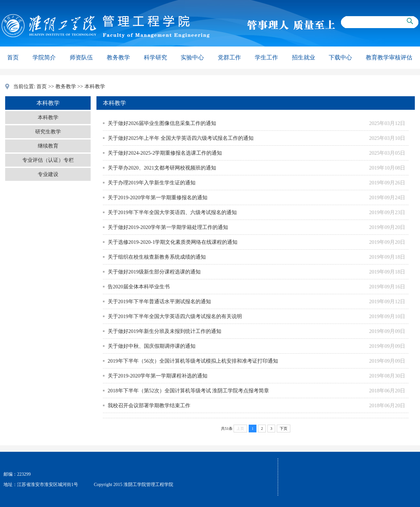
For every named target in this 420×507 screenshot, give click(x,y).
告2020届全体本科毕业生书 (139, 287)
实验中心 (192, 57)
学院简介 (44, 57)
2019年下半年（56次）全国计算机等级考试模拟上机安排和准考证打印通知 (193, 361)
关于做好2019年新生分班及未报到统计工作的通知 (165, 331)
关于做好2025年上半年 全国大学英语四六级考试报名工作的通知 (181, 138)
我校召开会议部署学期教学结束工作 (149, 405)
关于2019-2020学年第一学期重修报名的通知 (158, 197)
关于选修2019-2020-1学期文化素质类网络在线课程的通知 (173, 242)
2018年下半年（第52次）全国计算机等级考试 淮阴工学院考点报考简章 (188, 391)
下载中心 (340, 57)
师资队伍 (81, 57)
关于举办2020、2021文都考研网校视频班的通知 (162, 168)
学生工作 (266, 57)
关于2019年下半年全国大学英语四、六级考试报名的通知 (172, 212)
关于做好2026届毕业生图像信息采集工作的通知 (162, 123)
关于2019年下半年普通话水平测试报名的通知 (159, 301)
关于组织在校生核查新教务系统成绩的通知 (157, 257)
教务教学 (118, 57)
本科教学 (95, 86)
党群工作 (229, 57)
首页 (13, 57)
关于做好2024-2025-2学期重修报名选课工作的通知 (165, 153)
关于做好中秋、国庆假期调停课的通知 (152, 346)
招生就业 (304, 57)
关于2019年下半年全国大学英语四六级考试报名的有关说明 (175, 316)
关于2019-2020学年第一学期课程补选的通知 (158, 376)
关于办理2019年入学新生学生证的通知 (152, 183)
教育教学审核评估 (389, 57)
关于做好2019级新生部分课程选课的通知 (154, 272)
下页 (284, 429)
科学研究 (155, 57)
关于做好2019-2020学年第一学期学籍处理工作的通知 (168, 227)
